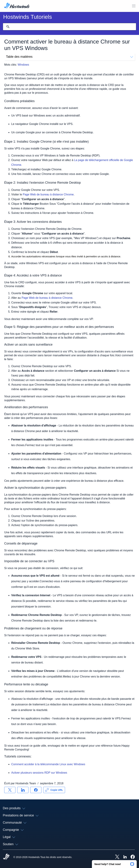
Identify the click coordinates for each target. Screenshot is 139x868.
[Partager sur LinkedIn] (23, 790)
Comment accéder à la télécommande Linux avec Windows (48, 764)
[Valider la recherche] (8, 27)
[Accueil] (17, 6)
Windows (23, 65)
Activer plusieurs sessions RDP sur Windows (39, 773)
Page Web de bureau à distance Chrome (48, 194)
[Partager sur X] (10, 790)
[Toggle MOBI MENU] (134, 6)
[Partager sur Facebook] (36, 790)
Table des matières (69, 57)
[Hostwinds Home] (6, 857)
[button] (114, 863)
